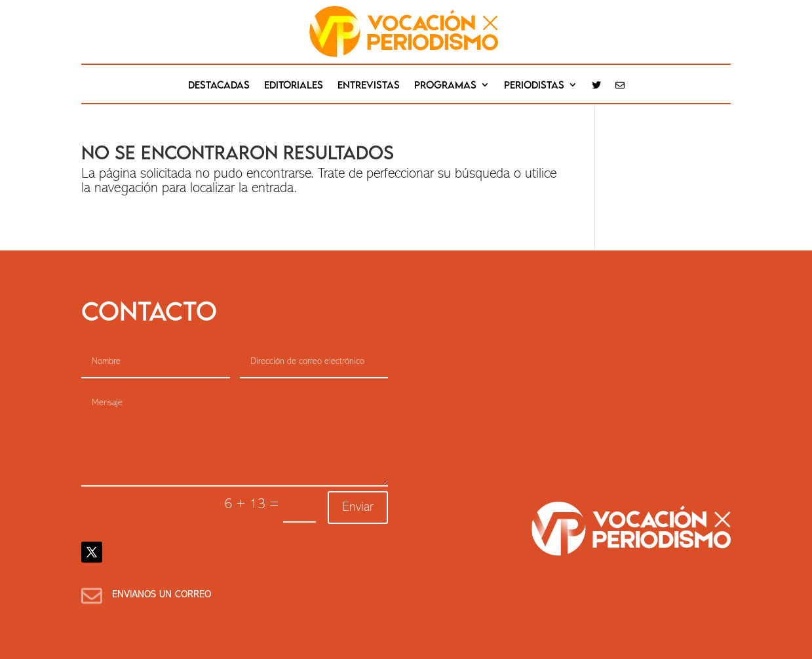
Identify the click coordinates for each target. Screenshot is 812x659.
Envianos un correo (162, 595)
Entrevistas (369, 85)
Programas (445, 85)
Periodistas (534, 85)
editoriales (294, 85)
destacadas (219, 85)
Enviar (358, 508)
